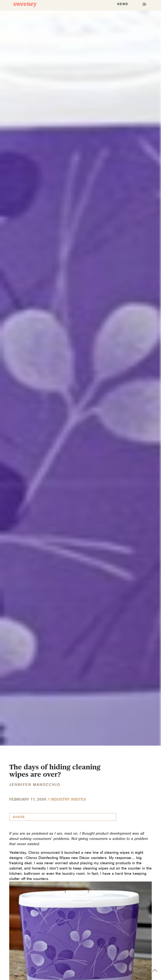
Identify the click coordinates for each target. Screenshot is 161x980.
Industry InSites (68, 799)
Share (19, 817)
